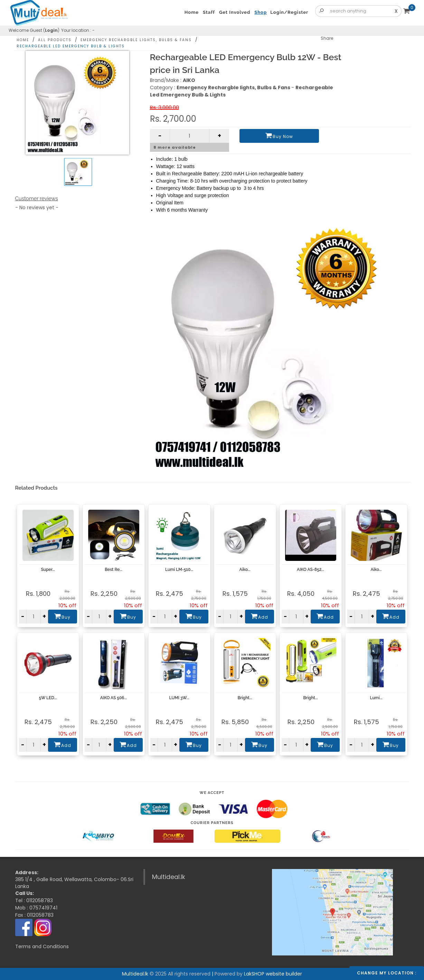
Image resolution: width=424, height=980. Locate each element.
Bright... (245, 698)
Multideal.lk (169, 877)
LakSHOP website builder (273, 974)
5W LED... (48, 698)
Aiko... (245, 570)
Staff (209, 12)
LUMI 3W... (179, 698)
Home (23, 40)
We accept (212, 793)
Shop (261, 12)
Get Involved (235, 12)
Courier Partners (212, 823)
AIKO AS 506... (114, 698)
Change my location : (387, 973)
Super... (48, 570)
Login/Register (289, 12)
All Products (55, 40)
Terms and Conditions (42, 946)
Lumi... (376, 698)
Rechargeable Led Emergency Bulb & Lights (71, 46)
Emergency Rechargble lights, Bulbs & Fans (136, 40)
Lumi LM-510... (179, 570)
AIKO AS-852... (310, 570)
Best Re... (114, 570)
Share (327, 38)
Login (51, 30)
